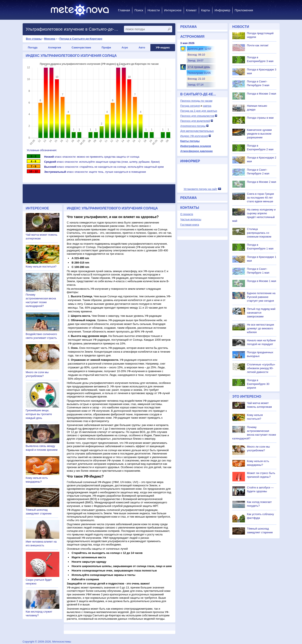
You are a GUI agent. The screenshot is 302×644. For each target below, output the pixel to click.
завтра (207, 106)
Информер (222, 10)
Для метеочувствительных (197, 131)
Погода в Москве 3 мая (262, 94)
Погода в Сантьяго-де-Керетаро (81, 39)
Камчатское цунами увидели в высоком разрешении (259, 134)
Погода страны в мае (260, 118)
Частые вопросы (191, 219)
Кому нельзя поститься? (41, 267)
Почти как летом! (258, 45)
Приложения (244, 10)
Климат (191, 10)
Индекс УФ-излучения (194, 136)
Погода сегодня (190, 106)
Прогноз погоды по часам (196, 101)
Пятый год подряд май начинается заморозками (261, 313)
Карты (206, 10)
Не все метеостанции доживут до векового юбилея (261, 328)
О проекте (187, 214)
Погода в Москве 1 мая (262, 281)
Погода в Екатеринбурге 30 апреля (258, 384)
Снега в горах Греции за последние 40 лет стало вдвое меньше (261, 198)
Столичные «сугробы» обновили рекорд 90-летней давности (261, 368)
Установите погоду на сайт (200, 189)
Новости (154, 10)
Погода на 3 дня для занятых (199, 111)
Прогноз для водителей (195, 121)
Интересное (173, 10)
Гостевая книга (190, 225)
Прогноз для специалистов (197, 116)
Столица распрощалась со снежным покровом (259, 233)
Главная (124, 10)
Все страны (34, 39)
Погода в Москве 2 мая (262, 182)
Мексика (50, 39)
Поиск (139, 10)
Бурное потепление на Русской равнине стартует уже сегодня (261, 297)
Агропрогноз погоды (193, 126)
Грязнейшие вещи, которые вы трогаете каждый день (39, 414)
